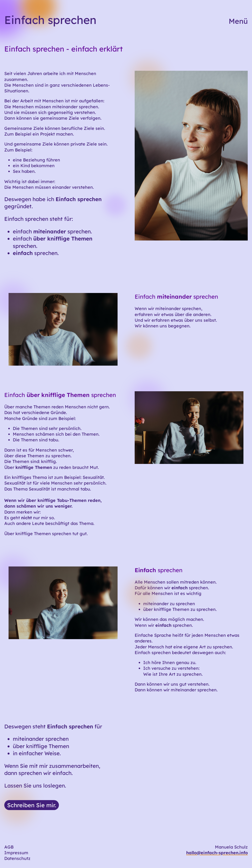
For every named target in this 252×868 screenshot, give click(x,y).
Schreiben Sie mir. (32, 805)
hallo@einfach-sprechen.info (217, 853)
